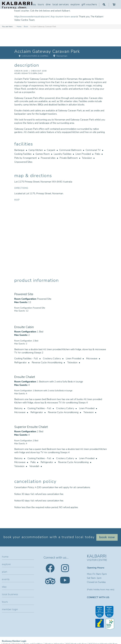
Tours (41, 4)
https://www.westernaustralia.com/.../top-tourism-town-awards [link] (46, 17)
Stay (34, 4)
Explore (75, 4)
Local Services (61, 4)
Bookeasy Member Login (14, 641)
